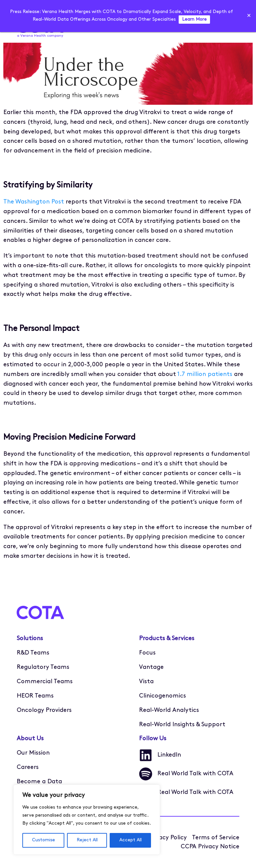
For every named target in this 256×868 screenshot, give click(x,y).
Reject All (87, 840)
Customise (43, 840)
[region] (87, 820)
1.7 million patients (205, 374)
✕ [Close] (249, 16)
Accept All (130, 840)
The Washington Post (34, 202)
